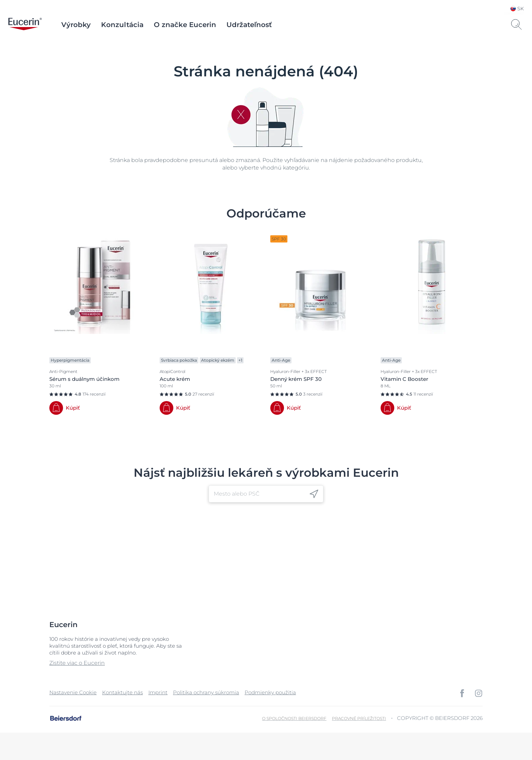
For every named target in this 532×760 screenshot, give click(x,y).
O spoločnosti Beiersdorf (294, 718)
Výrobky (76, 25)
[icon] (314, 494)
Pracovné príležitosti (359, 718)
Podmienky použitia (270, 692)
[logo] (25, 25)
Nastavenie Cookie (73, 692)
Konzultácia (122, 25)
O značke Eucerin (185, 25)
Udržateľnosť (249, 25)
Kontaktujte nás (122, 692)
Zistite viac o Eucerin (77, 663)
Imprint (158, 692)
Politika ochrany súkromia (206, 692)
